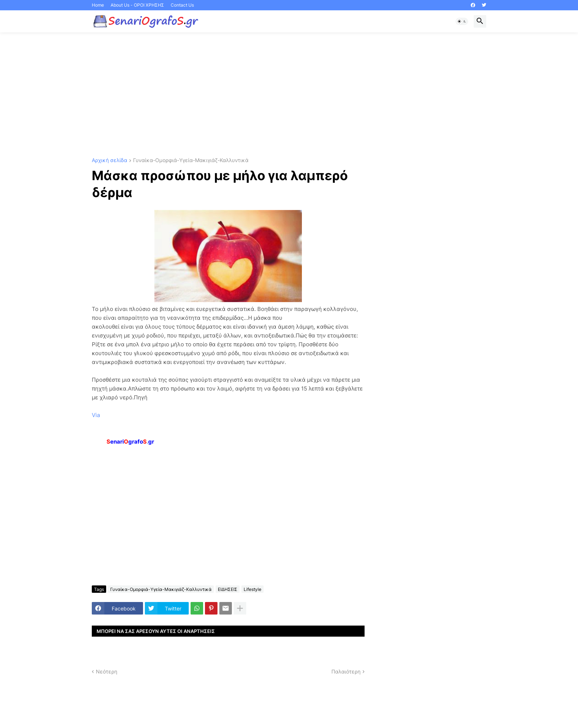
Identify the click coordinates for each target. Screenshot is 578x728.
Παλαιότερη (346, 671)
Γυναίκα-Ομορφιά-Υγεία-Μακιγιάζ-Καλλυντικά (191, 160)
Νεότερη (107, 671)
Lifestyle (253, 589)
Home (98, 5)
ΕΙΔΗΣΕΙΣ (228, 589)
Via (96, 415)
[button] (462, 21)
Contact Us (182, 5)
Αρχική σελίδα (109, 160)
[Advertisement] (289, 95)
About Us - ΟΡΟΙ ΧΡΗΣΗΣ (137, 5)
